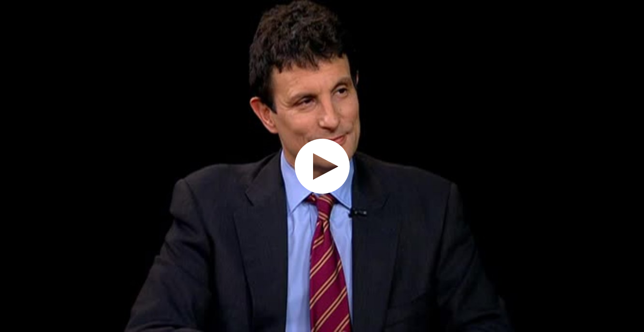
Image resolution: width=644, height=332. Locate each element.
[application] (322, 166)
